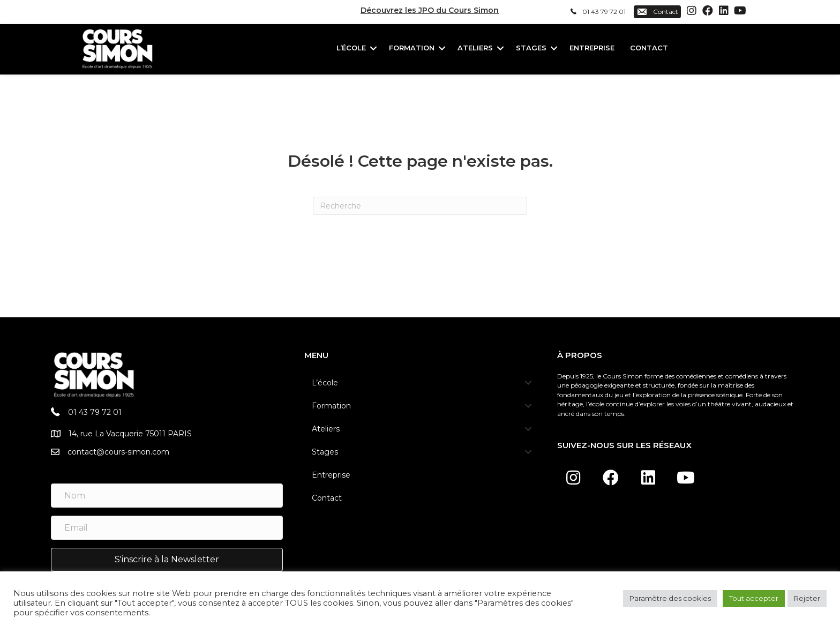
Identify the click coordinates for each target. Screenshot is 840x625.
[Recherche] (420, 206)
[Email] (167, 528)
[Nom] (167, 496)
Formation (412, 48)
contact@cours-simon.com (118, 452)
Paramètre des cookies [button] (670, 598)
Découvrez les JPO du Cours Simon (430, 10)
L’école (351, 48)
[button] (692, 11)
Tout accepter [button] (754, 598)
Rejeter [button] (807, 598)
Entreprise (592, 48)
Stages (531, 48)
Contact (649, 48)
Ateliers (475, 48)
